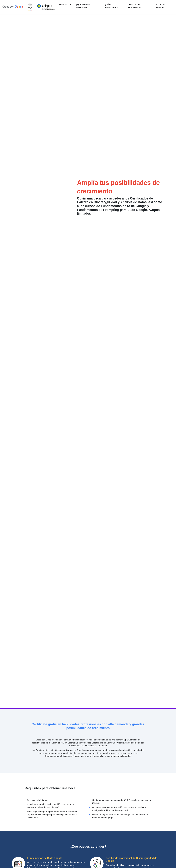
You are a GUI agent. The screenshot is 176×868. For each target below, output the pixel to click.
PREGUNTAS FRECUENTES (135, 6)
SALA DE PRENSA (160, 6)
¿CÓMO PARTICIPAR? (111, 6)
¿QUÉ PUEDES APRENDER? (83, 6)
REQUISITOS (65, 5)
